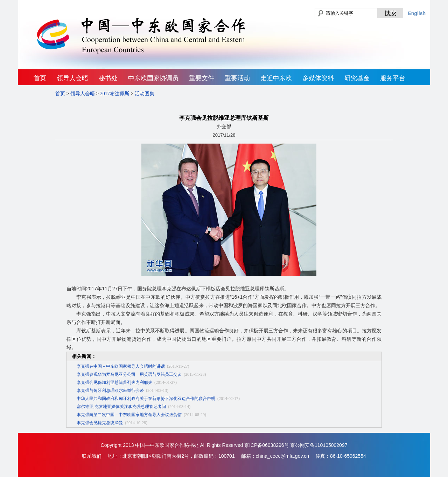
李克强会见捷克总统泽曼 (100, 423)
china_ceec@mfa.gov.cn (282, 456)
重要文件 (202, 78)
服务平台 (393, 78)
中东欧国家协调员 (153, 78)
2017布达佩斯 (115, 94)
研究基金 (357, 78)
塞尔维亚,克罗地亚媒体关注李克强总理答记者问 (121, 407)
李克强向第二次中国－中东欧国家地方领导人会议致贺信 (129, 415)
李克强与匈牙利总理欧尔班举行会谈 (110, 390)
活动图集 (145, 94)
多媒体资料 (318, 78)
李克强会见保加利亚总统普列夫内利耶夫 (114, 382)
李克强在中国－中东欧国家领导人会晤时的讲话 (121, 366)
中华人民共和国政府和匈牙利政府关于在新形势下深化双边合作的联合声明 (146, 399)
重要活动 (237, 78)
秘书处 (108, 78)
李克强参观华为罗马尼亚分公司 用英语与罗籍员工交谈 (129, 374)
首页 (40, 78)
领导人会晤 (72, 78)
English (417, 13)
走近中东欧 (276, 78)
